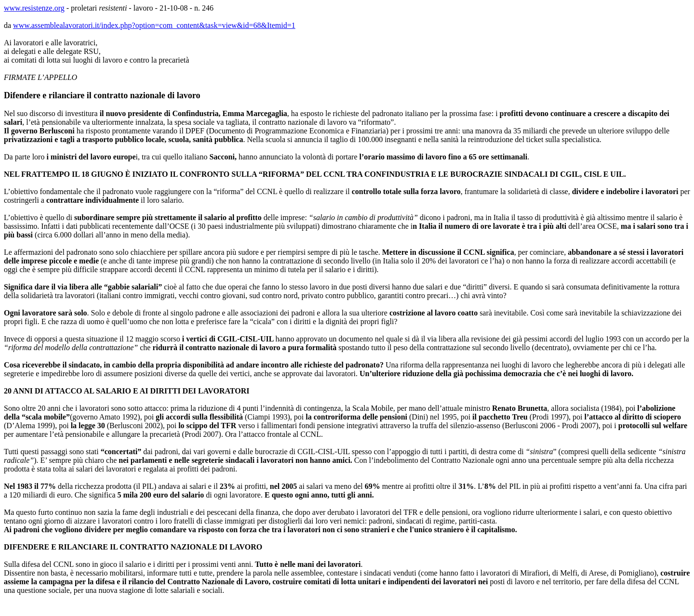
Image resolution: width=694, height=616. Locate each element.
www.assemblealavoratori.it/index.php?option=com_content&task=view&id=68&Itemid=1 (154, 25)
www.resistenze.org (34, 8)
